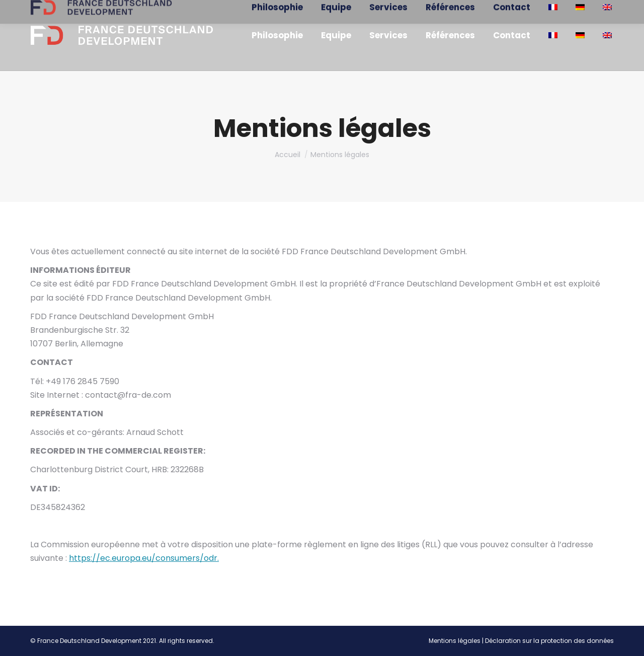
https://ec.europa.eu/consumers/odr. (144, 558)
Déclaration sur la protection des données (549, 641)
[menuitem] (277, 35)
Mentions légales (455, 641)
